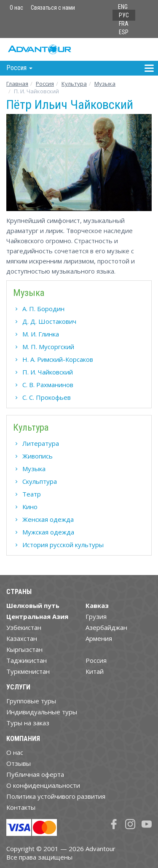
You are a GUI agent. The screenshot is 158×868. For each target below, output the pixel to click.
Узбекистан (24, 627)
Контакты (21, 807)
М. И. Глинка (41, 334)
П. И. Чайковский (48, 372)
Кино (30, 507)
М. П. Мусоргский (48, 347)
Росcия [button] (19, 68)
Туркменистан (28, 671)
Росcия (45, 84)
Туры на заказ (28, 723)
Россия (96, 660)
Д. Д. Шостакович (49, 321)
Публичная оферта (35, 774)
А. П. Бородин (43, 309)
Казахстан (22, 638)
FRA (124, 24)
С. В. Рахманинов (48, 385)
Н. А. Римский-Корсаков (58, 359)
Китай (95, 671)
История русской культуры (63, 545)
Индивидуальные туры (42, 712)
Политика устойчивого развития (56, 796)
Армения (99, 638)
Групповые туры (31, 701)
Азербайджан (106, 627)
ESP (124, 32)
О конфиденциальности (43, 785)
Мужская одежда (48, 532)
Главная (17, 84)
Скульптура (40, 481)
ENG (123, 7)
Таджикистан (27, 660)
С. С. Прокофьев (47, 397)
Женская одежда (48, 519)
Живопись (37, 456)
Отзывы (19, 763)
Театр (32, 494)
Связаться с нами (53, 8)
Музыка (105, 84)
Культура (74, 84)
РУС (124, 15)
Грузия (96, 616)
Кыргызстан (24, 649)
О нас (16, 8)
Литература (41, 443)
